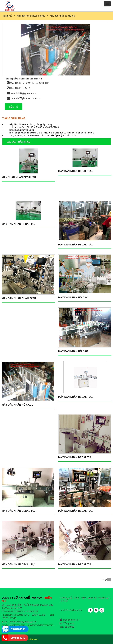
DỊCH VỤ (92, 598)
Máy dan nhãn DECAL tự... (75, 171)
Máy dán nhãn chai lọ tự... (20, 298)
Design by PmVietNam (28, 639)
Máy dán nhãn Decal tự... (75, 397)
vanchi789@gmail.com (23, 93)
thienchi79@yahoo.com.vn (25, 98)
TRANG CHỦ (66, 598)
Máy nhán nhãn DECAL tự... (20, 177)
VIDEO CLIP (104, 598)
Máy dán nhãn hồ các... (74, 298)
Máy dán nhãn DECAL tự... (75, 245)
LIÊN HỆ (13, 107)
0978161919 (17, 88)
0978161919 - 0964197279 (25, 83)
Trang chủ (7, 16)
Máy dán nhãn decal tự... (19, 511)
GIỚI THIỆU (80, 598)
